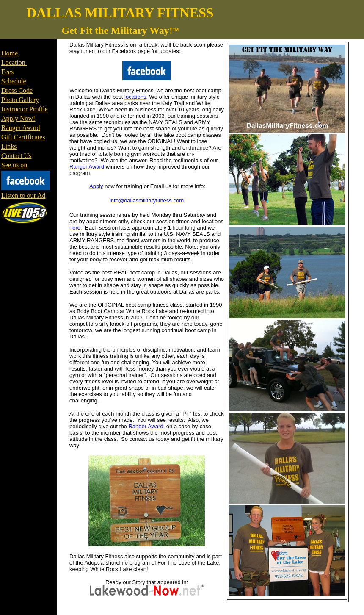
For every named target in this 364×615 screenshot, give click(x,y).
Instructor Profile (25, 109)
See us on (14, 165)
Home (10, 53)
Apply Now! (18, 118)
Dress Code (17, 90)
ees (9, 72)
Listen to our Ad (23, 195)
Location (14, 62)
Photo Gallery (20, 100)
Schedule (14, 81)
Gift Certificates (23, 137)
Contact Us (17, 156)
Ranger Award (21, 128)
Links (9, 146)
